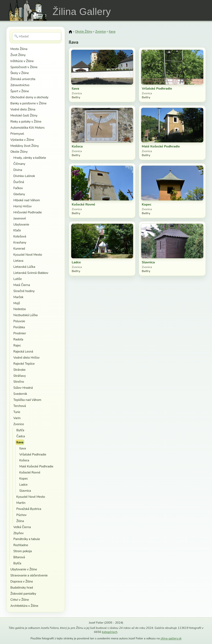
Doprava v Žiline (22, 581)
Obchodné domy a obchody (29, 97)
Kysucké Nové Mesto (28, 255)
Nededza (20, 309)
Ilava (20, 442)
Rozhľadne (21, 545)
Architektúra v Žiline (24, 606)
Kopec (24, 478)
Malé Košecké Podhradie (36, 466)
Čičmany (19, 164)
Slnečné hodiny (24, 291)
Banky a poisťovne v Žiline (28, 103)
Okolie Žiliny (19, 152)
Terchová (20, 406)
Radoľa (18, 339)
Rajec (17, 345)
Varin (17, 418)
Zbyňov (19, 533)
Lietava (18, 261)
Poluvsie (19, 321)
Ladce (24, 485)
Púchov (21, 515)
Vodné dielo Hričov (26, 357)
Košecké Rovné (30, 472)
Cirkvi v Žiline (20, 600)
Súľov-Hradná (23, 388)
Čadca (21, 436)
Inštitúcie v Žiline (22, 61)
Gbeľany (19, 194)
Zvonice (19, 424)
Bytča (20, 430)
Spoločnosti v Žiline (24, 67)
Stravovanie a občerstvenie (29, 575)
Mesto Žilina (19, 49)
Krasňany (20, 242)
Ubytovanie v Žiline (24, 569)
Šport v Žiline (20, 91)
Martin (21, 503)
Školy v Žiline (20, 73)
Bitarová (19, 557)
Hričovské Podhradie (28, 212)
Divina (18, 170)
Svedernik (20, 394)
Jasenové (20, 218)
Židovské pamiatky (23, 594)
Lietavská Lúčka (24, 267)
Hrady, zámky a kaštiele (30, 158)
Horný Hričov (22, 206)
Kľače (17, 230)
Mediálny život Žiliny (25, 146)
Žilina (20, 521)
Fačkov (18, 188)
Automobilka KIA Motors (27, 128)
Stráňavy (20, 376)
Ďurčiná (19, 182)
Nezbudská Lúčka (25, 315)
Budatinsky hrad (22, 587)
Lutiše (17, 279)
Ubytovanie (21, 224)
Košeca (24, 460)
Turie (17, 412)
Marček (18, 297)
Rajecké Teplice (24, 364)
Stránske (19, 370)
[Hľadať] (37, 36)
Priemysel (17, 134)
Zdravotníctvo (20, 85)
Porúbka (19, 327)
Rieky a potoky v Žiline (26, 121)
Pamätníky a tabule (27, 539)
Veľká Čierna (22, 527)
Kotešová (20, 236)
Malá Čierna (22, 285)
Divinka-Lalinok (24, 176)
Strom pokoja (23, 551)
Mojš (17, 303)
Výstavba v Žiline (22, 140)
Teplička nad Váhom (27, 400)
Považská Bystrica (29, 509)
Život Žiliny (18, 55)
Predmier (20, 333)
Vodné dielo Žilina (23, 109)
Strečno (19, 382)
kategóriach (110, 632)
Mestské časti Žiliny (24, 115)
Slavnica (25, 491)
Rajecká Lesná (23, 351)
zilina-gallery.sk (171, 638)
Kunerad (19, 248)
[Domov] (70, 32)
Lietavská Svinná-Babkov (31, 273)
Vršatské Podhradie (33, 454)
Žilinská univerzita (23, 79)
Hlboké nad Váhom (27, 200)
